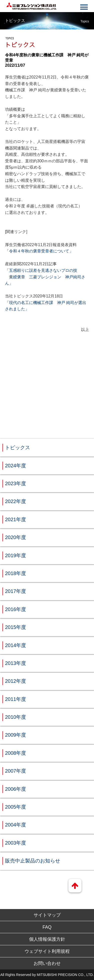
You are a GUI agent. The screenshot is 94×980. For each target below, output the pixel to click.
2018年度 (16, 573)
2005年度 (16, 807)
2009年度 (16, 735)
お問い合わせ (47, 963)
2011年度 (16, 699)
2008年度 (16, 753)
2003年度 (16, 843)
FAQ (47, 927)
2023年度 (16, 483)
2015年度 (16, 627)
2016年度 (16, 609)
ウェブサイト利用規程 (47, 951)
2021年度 (16, 519)
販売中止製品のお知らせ (33, 861)
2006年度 (16, 789)
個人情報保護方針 (47, 939)
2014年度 (16, 645)
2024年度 (16, 466)
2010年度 (16, 717)
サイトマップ (47, 915)
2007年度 (16, 771)
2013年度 (16, 663)
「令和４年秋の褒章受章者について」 (39, 251)
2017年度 (16, 591)
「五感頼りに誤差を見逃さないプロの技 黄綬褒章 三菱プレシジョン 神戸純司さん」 (45, 277)
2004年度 (16, 825)
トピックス (18, 447)
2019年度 (16, 555)
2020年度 (16, 537)
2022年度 (16, 501)
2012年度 (16, 681)
